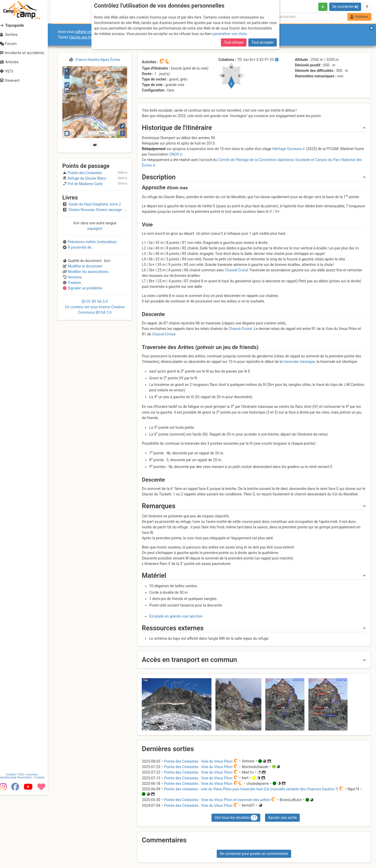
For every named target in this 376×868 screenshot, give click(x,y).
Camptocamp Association (20, 851)
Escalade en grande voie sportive (176, 616)
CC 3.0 (95, 307)
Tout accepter (263, 42)
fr (367, 7)
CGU (26, 848)
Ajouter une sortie (282, 818)
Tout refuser (234, 42)
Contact (15, 848)
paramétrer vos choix (230, 34)
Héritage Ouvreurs (287, 149)
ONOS (174, 154)
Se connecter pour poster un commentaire (254, 854)
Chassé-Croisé (237, 270)
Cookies (44, 851)
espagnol (95, 229)
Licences (36, 848)
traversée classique (299, 362)
